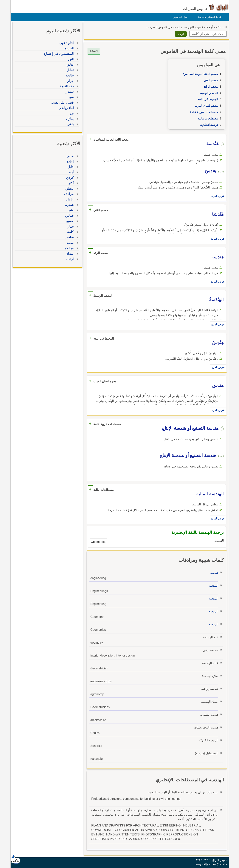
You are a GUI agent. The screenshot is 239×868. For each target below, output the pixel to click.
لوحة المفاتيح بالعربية (208, 17)
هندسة (213, 573)
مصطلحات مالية (207, 118)
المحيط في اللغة (207, 99)
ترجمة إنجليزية (208, 125)
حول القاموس (179, 17)
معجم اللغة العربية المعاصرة (199, 74)
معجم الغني (210, 80)
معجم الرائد (210, 87)
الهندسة (213, 586)
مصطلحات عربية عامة (203, 112)
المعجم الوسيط (208, 93)
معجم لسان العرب (205, 106)
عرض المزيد (217, 196)
